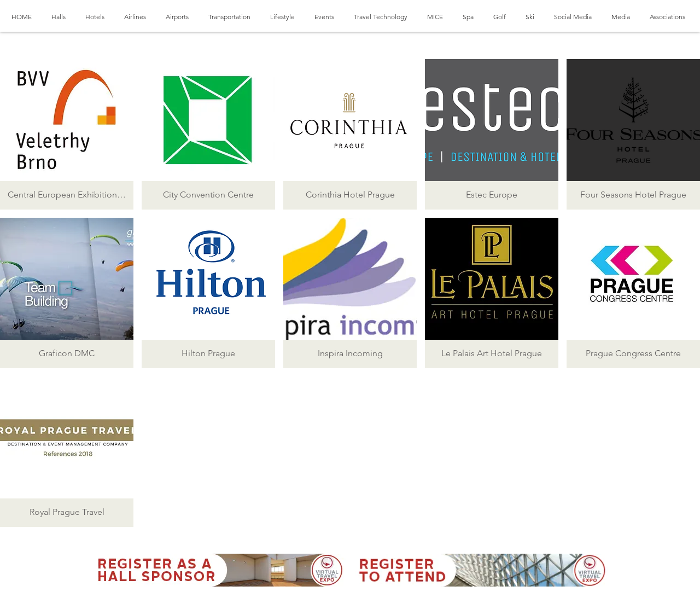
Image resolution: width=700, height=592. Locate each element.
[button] (67, 134)
